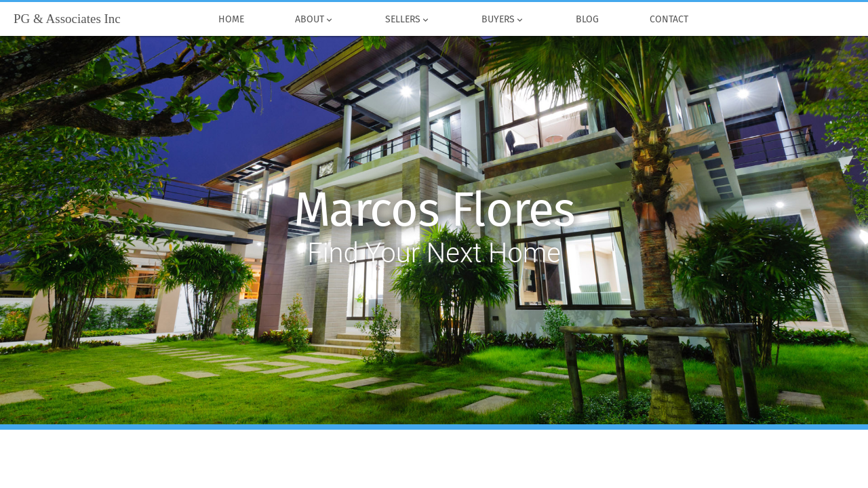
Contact (669, 20)
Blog (587, 20)
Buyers (503, 20)
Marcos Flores (434, 210)
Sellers (408, 20)
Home (231, 20)
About (314, 20)
